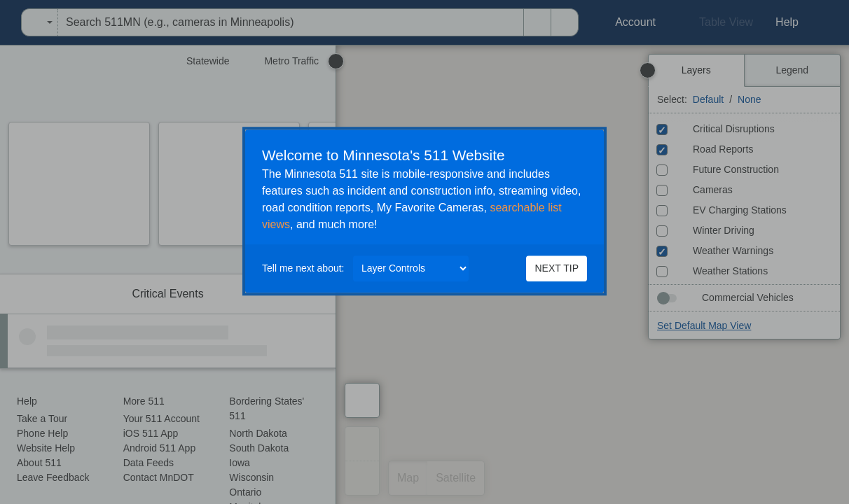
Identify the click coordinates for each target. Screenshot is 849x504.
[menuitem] (4, 22)
